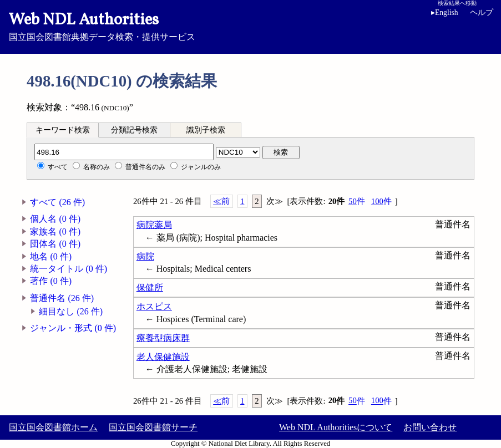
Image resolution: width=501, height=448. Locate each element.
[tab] (63, 130)
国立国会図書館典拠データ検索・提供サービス (250, 26)
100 (381, 202)
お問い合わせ (430, 427)
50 (357, 202)
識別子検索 (206, 130)
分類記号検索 (134, 130)
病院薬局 (154, 225)
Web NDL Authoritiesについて (336, 427)
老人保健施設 (163, 357)
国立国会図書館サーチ (153, 427)
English (445, 12)
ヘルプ (482, 12)
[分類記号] (124, 152)
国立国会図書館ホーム (53, 427)
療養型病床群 (163, 338)
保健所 (150, 287)
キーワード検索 (63, 130)
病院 (145, 256)
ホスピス (154, 306)
